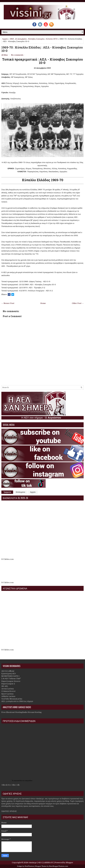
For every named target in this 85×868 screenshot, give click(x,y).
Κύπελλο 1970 (52, 39)
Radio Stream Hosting (32, 712)
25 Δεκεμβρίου (21, 39)
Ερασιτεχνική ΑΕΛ (9, 674)
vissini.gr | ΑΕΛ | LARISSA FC (41, 863)
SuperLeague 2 (8, 684)
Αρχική (5, 39)
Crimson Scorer (8, 691)
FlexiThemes (29, 866)
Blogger (70, 863)
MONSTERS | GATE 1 (10, 676)
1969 (12, 39)
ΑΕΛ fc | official (8, 671)
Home (43, 303)
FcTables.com (7, 559)
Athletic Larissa (8, 696)
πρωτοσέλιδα (18, 781)
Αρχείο (33, 492)
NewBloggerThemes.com (59, 866)
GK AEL (5, 686)
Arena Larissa (8, 689)
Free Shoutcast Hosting (12, 712)
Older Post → (78, 303)
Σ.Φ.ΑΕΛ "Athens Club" (11, 679)
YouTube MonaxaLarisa (12, 699)
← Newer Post (8, 303)
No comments (17, 55)
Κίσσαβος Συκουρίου (36, 39)
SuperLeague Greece (11, 681)
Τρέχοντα (7, 492)
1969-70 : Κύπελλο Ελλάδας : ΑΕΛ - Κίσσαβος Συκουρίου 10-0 (42, 49)
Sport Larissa (7, 694)
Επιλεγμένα (20, 492)
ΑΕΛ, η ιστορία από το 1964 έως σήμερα (17, 701)
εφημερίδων (29, 781)
